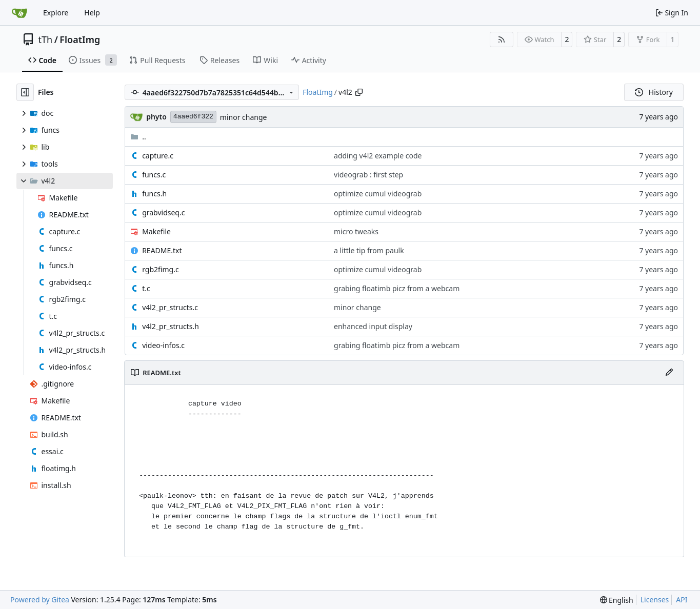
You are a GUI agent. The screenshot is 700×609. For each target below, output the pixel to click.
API (682, 600)
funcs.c (154, 175)
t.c (146, 288)
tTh (46, 39)
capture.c (158, 156)
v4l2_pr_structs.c (170, 307)
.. (138, 137)
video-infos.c (163, 345)
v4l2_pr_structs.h (171, 326)
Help (92, 13)
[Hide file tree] (25, 92)
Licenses (655, 600)
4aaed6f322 (193, 117)
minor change (244, 117)
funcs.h (154, 194)
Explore (56, 13)
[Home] (19, 13)
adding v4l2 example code (378, 156)
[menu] (617, 600)
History (654, 92)
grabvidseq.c (163, 212)
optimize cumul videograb (378, 194)
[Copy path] (359, 92)
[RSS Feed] (502, 39)
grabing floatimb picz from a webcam (397, 288)
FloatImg (80, 39)
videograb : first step (368, 175)
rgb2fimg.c (160, 269)
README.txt (162, 250)
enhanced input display (373, 326)
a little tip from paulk (369, 250)
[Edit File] (669, 373)
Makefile (156, 231)
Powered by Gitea (40, 600)
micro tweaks (356, 231)
